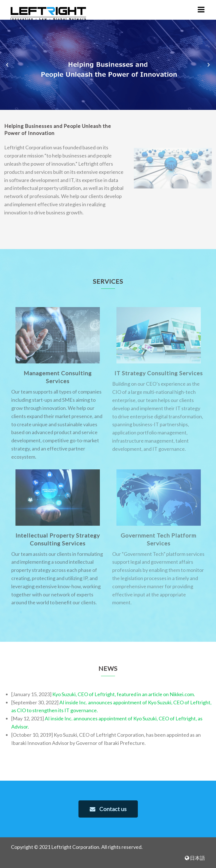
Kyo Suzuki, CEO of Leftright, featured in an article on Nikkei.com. (124, 694)
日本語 (195, 858)
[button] (7, 65)
